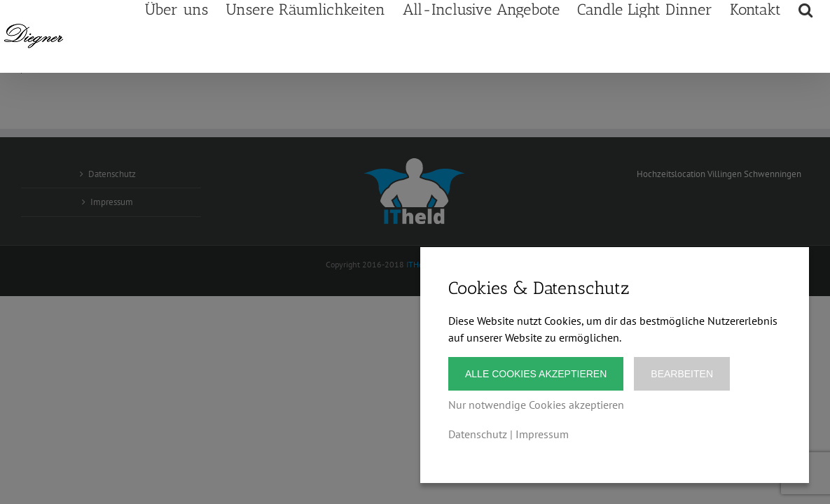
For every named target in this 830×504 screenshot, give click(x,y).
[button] (823, 82)
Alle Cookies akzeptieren (536, 374)
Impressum (542, 434)
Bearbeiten (682, 374)
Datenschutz (478, 434)
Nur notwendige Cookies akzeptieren (536, 405)
